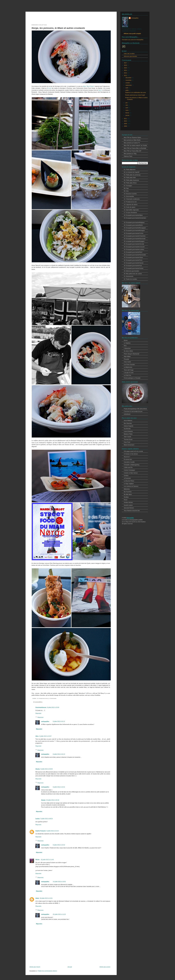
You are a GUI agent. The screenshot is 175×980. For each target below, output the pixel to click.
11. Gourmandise (129, 196)
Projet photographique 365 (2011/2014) (135, 409)
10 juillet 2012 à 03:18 (53, 800)
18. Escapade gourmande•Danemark (135, 239)
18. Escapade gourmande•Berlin (133, 225)
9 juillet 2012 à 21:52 (59, 845)
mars (127, 110)
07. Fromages (128, 186)
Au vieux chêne (128, 351)
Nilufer (38, 860)
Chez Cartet (127, 362)
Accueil (70, 967)
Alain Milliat (127, 356)
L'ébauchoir (127, 348)
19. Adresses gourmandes (131, 271)
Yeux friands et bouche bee (132, 511)
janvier (128, 115)
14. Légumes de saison (131, 204)
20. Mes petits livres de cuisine (133, 274)
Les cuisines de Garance (131, 486)
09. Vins (126, 191)
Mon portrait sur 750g (130, 154)
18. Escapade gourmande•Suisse (134, 268)
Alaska (38, 769)
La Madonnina (128, 367)
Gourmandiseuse (41, 707)
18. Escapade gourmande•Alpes (133, 215)
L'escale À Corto (129, 373)
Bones (126, 340)
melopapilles (35, 7)
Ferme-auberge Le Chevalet (132, 378)
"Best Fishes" (90, 86)
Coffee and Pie (128, 467)
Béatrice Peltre (128, 434)
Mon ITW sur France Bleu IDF (133, 151)
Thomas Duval (128, 439)
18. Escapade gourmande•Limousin (134, 247)
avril (127, 108)
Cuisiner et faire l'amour (131, 473)
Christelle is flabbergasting (132, 465)
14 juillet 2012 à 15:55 (59, 882)
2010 (126, 121)
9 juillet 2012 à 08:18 (47, 819)
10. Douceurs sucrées (130, 194)
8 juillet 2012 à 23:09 (53, 707)
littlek (37, 898)
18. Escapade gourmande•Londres (134, 249)
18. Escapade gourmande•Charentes (135, 236)
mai (127, 105)
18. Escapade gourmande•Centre (134, 233)
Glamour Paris (128, 156)
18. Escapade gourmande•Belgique (134, 222)
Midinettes (127, 489)
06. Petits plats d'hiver (130, 183)
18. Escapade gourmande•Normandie (135, 255)
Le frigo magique (129, 484)
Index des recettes (129, 54)
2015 (126, 68)
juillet (127, 90)
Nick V (100, 90)
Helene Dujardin (129, 426)
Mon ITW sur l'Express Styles (132, 137)
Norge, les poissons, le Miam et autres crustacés (58, 28)
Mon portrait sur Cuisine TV (132, 143)
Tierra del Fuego (129, 370)
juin (127, 103)
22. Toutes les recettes (130, 279)
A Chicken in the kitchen (131, 454)
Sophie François (41, 831)
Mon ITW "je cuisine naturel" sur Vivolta (135, 145)
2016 (126, 65)
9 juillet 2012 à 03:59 (47, 769)
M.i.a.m (49, 88)
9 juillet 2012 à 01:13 (59, 754)
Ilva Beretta (127, 429)
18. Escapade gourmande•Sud (133, 266)
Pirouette (126, 359)
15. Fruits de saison (130, 207)
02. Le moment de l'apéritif (132, 172)
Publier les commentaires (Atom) (47, 971)
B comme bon (128, 459)
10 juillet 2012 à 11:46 (47, 860)
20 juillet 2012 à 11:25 (59, 914)
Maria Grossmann (129, 445)
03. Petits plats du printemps (132, 175)
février (128, 113)
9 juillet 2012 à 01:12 (59, 721)
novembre (129, 80)
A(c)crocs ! (127, 457)
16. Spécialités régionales (131, 210)
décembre (129, 78)
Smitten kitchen (128, 502)
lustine (38, 819)
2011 (126, 119)
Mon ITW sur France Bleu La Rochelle (135, 148)
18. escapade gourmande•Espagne (134, 241)
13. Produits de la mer (42, 698)
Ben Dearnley (128, 423)
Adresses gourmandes (130, 56)
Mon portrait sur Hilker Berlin (132, 140)
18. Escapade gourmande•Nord (133, 252)
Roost (126, 500)
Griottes (126, 476)
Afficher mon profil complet (132, 34)
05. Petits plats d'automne (131, 180)
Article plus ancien (105, 967)
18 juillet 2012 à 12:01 (46, 898)
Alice (37, 736)
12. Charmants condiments (132, 199)
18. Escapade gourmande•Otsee (133, 257)
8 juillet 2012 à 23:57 (45, 736)
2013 (126, 73)
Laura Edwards (128, 431)
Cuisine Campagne (129, 470)
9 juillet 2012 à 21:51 (59, 787)
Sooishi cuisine (128, 505)
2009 (126, 124)
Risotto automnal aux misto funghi (135, 95)
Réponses (40, 717)
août (127, 88)
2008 (126, 126)
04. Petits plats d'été (130, 178)
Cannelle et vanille (129, 462)
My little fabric (128, 494)
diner (85, 86)
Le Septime (127, 343)
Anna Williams (128, 421)
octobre (128, 83)
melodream (127, 414)
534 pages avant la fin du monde (133, 451)
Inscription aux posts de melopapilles (133, 40)
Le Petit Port (127, 375)
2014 (126, 70)
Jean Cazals (127, 437)
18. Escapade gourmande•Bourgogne (135, 228)
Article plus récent (35, 967)
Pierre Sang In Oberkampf (131, 354)
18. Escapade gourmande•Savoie (134, 263)
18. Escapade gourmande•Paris (133, 260)
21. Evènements (52, 698)
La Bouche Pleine (129, 481)
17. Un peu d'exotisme (130, 212)
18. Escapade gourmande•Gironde (134, 244)
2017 (126, 63)
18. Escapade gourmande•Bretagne (134, 230)
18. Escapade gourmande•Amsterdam (135, 218)
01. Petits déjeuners (130, 169)
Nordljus (126, 497)
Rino (125, 346)
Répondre (38, 713)
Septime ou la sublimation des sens (136, 92)
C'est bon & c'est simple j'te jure (133, 411)
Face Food (127, 442)
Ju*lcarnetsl (127, 478)
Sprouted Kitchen (129, 508)
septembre (129, 85)
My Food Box (128, 492)
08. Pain (126, 188)
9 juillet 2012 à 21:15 (52, 831)
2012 (126, 75)
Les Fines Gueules (129, 364)
